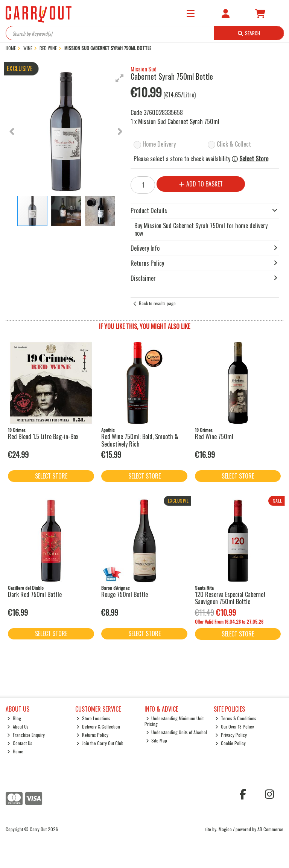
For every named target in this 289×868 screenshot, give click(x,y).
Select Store (254, 159)
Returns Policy (92, 735)
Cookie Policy (230, 743)
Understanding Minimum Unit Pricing (174, 721)
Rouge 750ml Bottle (125, 594)
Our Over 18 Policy (235, 726)
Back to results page (157, 303)
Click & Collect (234, 144)
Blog (14, 718)
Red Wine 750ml (214, 436)
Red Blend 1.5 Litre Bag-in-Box (43, 436)
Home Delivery (159, 144)
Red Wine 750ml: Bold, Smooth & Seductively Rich (140, 440)
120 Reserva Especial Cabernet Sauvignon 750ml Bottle (230, 598)
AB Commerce (270, 829)
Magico (225, 829)
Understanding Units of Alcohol (177, 732)
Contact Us (20, 743)
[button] (120, 78)
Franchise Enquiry (26, 735)
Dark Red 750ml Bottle (35, 594)
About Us (18, 726)
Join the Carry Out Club (100, 743)
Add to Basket (201, 184)
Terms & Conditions (236, 718)
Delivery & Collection (98, 726)
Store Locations (93, 718)
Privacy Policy (231, 735)
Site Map (157, 740)
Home (15, 751)
